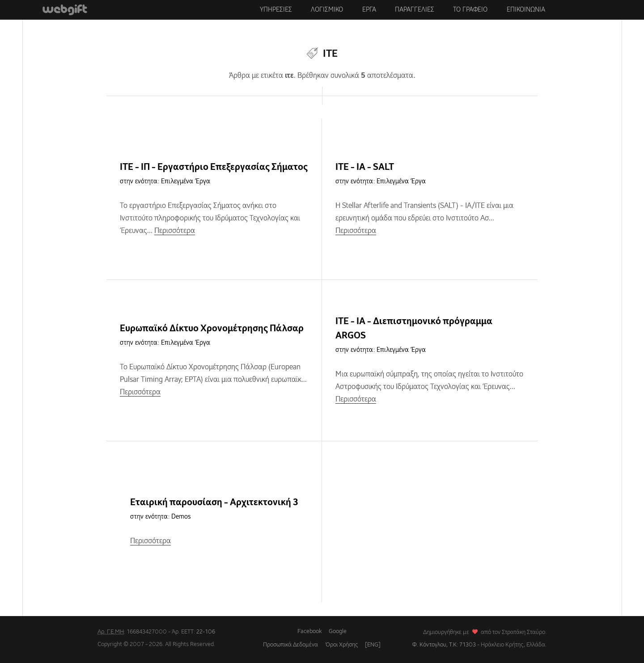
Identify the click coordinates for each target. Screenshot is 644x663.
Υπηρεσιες (276, 10)
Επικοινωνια (526, 10)
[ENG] (373, 645)
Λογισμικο (327, 10)
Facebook (309, 631)
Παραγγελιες (415, 10)
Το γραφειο (470, 10)
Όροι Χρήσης (341, 645)
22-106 (206, 632)
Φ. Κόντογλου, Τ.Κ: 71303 (444, 645)
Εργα (369, 10)
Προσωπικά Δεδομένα (290, 645)
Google (338, 631)
